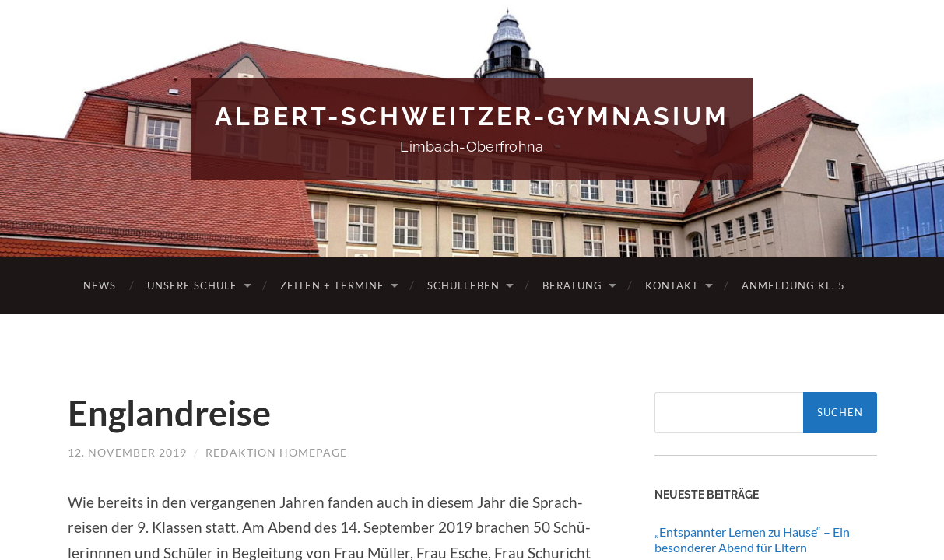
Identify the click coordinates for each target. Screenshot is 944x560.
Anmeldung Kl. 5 (793, 285)
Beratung (572, 285)
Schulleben (463, 285)
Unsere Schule (192, 285)
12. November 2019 (127, 452)
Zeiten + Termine (332, 285)
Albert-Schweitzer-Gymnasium (472, 116)
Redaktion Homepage (276, 452)
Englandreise (169, 413)
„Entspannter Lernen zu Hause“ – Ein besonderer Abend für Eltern (752, 540)
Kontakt (672, 285)
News (100, 285)
